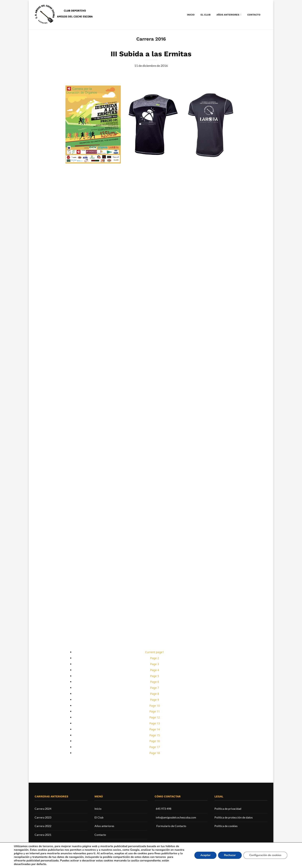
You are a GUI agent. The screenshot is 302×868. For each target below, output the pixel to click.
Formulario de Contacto (171, 826)
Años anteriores (228, 15)
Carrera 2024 (43, 809)
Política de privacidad (228, 809)
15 (155, 735)
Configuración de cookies (264, 855)
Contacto (254, 15)
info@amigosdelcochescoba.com (176, 817)
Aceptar (203, 855)
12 (155, 717)
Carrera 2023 (43, 817)
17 (155, 747)
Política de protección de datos (234, 817)
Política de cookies (226, 826)
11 (155, 711)
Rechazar (228, 855)
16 (155, 741)
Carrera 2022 (43, 826)
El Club (206, 15)
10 (155, 706)
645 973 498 (164, 809)
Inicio (191, 15)
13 (155, 723)
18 (155, 753)
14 (155, 729)
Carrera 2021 (43, 835)
